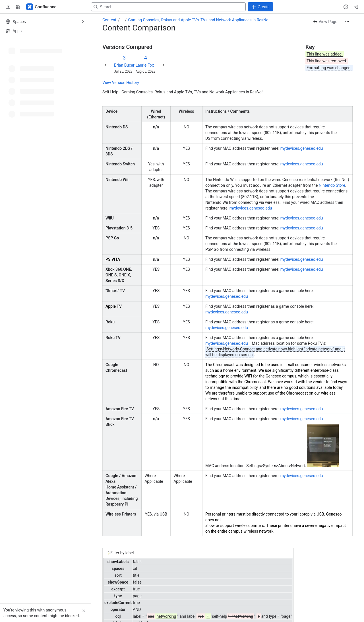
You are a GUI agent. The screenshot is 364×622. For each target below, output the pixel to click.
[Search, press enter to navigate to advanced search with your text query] (181, 7)
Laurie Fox (145, 65)
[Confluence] (42, 7)
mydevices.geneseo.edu (302, 148)
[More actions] (347, 22)
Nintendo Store (332, 185)
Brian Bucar (124, 65)
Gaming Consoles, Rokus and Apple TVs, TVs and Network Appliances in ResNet (199, 20)
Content (109, 20)
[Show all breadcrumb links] (122, 20)
